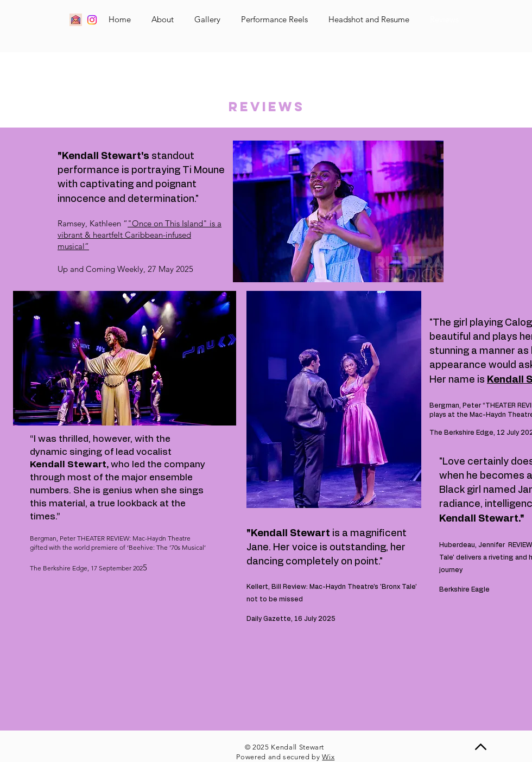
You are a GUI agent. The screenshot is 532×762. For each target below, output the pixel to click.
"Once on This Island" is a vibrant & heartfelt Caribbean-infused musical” (140, 235)
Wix (328, 757)
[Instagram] (92, 20)
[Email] (76, 20)
